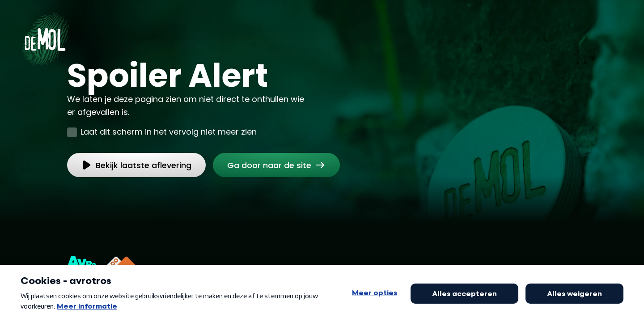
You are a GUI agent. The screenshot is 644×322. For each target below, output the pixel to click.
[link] (276, 165)
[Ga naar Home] (45, 36)
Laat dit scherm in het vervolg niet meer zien (169, 132)
